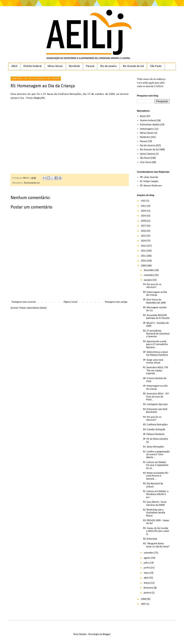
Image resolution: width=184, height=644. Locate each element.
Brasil (143, 116)
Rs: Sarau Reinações (154, 447)
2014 (144, 241)
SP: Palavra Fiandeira (154, 434)
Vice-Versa (146, 162)
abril (146, 578)
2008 (144, 599)
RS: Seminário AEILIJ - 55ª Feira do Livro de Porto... (156, 397)
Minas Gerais (55, 66)
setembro (149, 553)
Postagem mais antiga (116, 302)
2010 (144, 261)
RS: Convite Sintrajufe (154, 430)
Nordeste (74, 66)
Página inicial (70, 302)
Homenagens (147, 129)
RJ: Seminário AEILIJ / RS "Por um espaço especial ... (155, 371)
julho (147, 563)
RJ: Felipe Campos (149, 181)
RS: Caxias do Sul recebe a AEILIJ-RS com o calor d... (156, 531)
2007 (144, 604)
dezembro (149, 270)
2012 (144, 251)
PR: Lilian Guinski (149, 177)
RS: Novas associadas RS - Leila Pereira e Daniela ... (156, 476)
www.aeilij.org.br (146, 83)
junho (147, 568)
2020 (144, 211)
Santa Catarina (148, 154)
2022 (144, 201)
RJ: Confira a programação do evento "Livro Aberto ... (156, 455)
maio (146, 573)
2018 (144, 221)
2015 (144, 236)
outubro (148, 280)
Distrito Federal (33, 66)
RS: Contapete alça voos (155, 404)
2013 (144, 246)
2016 (144, 231)
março (147, 583)
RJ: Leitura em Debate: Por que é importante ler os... (156, 465)
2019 (144, 216)
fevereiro (149, 588)
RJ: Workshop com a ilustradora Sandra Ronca (154, 513)
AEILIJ (14, 66)
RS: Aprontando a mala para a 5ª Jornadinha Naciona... (155, 345)
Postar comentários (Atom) (33, 308)
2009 (144, 266)
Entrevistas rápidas (150, 125)
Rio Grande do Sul (133, 66)
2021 (144, 206)
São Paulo (156, 66)
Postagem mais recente (24, 302)
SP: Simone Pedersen (151, 186)
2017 (144, 226)
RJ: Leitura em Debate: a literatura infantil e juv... (156, 494)
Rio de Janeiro (109, 66)
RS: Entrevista (150, 539)
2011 (144, 256)
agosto (147, 558)
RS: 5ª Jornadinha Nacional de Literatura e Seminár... (156, 334)
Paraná (90, 66)
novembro (149, 275)
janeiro (148, 593)
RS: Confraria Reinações (155, 425)
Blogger (107, 634)
